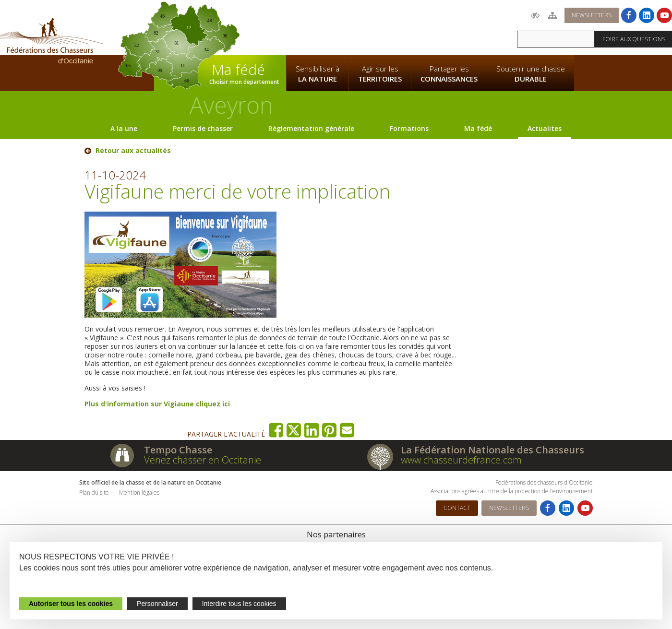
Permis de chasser (203, 128)
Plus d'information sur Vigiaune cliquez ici (157, 404)
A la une (124, 128)
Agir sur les (380, 74)
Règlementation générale (311, 128)
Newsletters (592, 15)
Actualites (545, 128)
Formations (409, 128)
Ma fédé (478, 128)
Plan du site (94, 493)
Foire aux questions (634, 39)
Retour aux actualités (133, 151)
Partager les (449, 74)
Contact (457, 508)
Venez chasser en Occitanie (203, 460)
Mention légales (139, 493)
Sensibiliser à (318, 74)
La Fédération (317, 27)
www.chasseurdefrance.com (461, 460)
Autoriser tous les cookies (71, 604)
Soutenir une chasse (531, 74)
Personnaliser (157, 604)
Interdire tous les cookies (239, 604)
